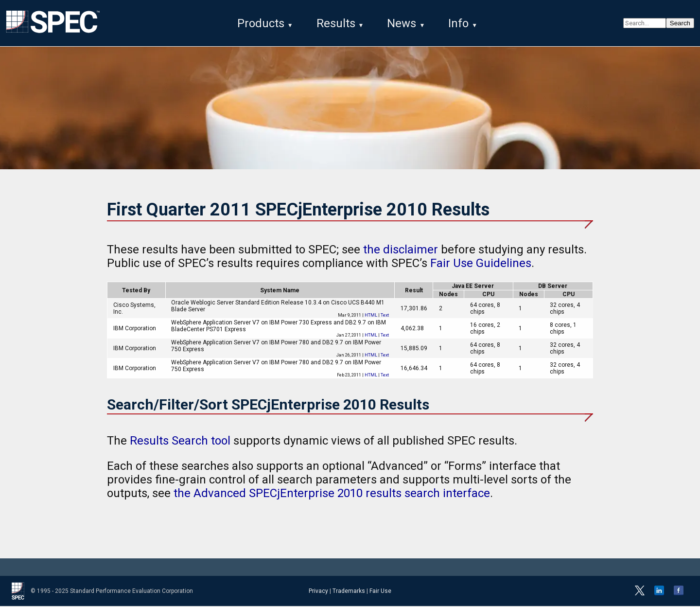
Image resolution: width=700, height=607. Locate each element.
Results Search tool (180, 442)
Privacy (318, 592)
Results (336, 23)
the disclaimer (401, 250)
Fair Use (380, 592)
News (402, 23)
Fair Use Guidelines (481, 264)
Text (385, 316)
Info (458, 23)
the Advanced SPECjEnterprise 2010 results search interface (332, 494)
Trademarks (349, 592)
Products (261, 23)
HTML (371, 316)
